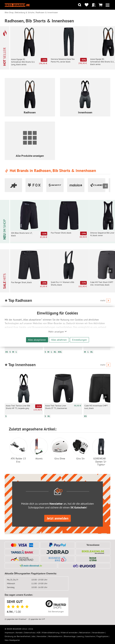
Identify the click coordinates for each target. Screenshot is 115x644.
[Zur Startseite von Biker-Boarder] (17, 5)
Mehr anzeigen (58, 332)
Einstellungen (80, 340)
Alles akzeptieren (37, 340)
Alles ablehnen (59, 340)
